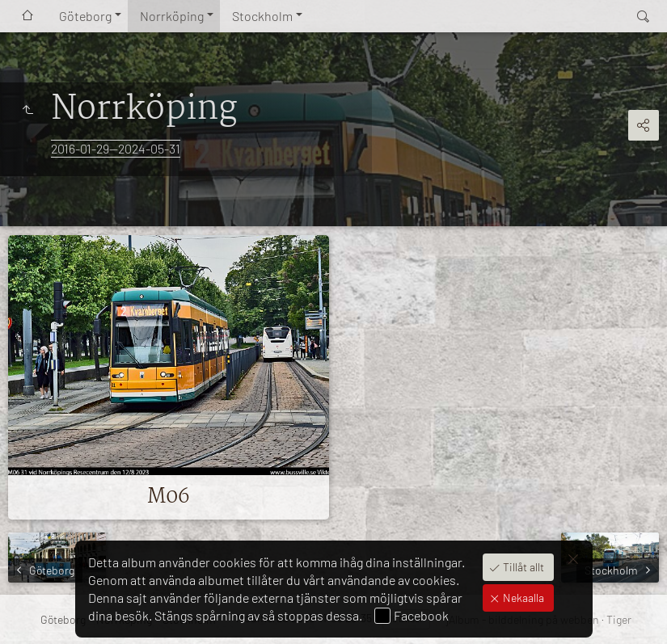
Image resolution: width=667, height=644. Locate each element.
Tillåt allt (522, 567)
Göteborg (85, 16)
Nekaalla (522, 598)
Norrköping (172, 16)
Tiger (619, 619)
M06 (169, 497)
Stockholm (262, 16)
